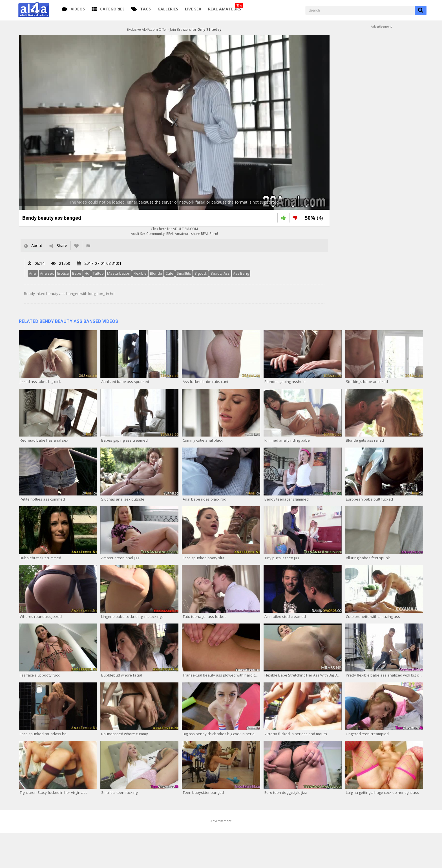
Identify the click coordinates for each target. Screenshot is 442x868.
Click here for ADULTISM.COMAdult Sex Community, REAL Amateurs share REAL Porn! (174, 231)
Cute (169, 273)
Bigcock (201, 273)
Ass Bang (241, 273)
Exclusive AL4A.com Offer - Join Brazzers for (174, 29)
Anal (33, 273)
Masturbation (119, 273)
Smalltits (184, 273)
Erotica (63, 273)
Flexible (140, 273)
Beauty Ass (220, 273)
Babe (77, 273)
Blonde (156, 273)
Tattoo (98, 273)
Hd (87, 273)
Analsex (47, 273)
